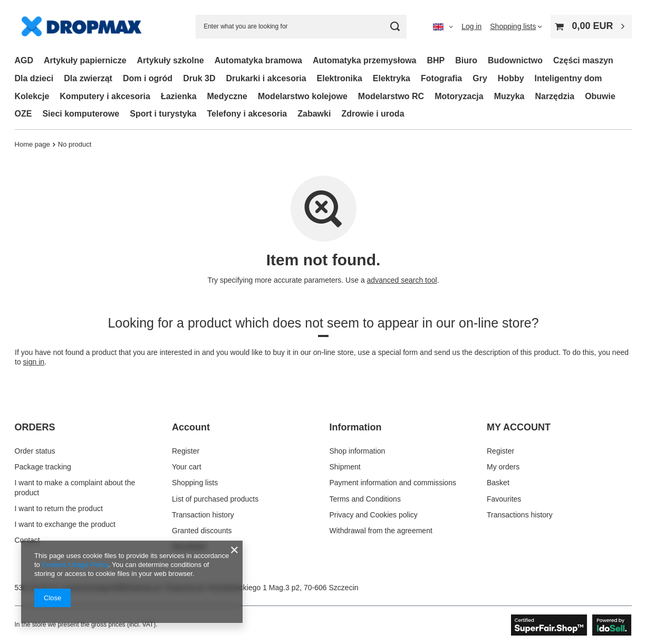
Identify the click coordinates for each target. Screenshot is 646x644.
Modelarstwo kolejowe (303, 96)
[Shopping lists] (516, 26)
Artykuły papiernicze (85, 60)
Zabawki (314, 114)
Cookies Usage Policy (75, 565)
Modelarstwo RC (391, 96)
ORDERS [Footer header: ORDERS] (35, 427)
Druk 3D (199, 78)
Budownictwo (515, 60)
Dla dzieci (34, 78)
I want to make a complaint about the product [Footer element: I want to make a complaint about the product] (75, 487)
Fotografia (441, 78)
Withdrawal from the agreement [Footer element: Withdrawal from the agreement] (381, 531)
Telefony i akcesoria (247, 114)
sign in (33, 362)
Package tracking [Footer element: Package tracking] (43, 467)
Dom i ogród (148, 78)
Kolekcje (32, 96)
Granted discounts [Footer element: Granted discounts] (202, 531)
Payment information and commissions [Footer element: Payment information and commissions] (393, 483)
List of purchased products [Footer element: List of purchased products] (215, 499)
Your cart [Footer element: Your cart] (187, 467)
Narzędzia (555, 96)
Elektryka (392, 78)
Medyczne (227, 96)
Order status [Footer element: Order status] (35, 451)
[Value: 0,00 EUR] (591, 27)
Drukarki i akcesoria (266, 78)
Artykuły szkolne (171, 60)
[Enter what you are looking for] (301, 27)
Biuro (466, 60)
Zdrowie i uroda (373, 114)
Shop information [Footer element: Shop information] (358, 451)
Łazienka (179, 96)
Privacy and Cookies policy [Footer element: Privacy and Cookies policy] (374, 515)
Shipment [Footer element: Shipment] (345, 467)
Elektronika (340, 78)
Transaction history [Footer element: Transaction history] (203, 515)
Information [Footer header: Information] (356, 427)
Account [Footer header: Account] (191, 427)
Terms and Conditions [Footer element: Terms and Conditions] (365, 499)
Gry (480, 78)
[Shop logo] (81, 27)
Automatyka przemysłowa (365, 60)
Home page (32, 144)
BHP (436, 60)
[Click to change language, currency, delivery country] (443, 26)
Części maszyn (583, 60)
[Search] (395, 27)
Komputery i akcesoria (105, 96)
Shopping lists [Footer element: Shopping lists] (195, 483)
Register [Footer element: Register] (186, 451)
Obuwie (600, 96)
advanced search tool (402, 280)
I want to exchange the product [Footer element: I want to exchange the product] (65, 524)
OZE (23, 114)
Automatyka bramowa (258, 60)
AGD (24, 60)
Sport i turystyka (163, 114)
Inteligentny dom (568, 78)
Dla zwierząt (88, 78)
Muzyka (509, 96)
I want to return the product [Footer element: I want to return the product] (59, 508)
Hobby (511, 78)
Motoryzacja (459, 96)
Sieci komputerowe (81, 114)
